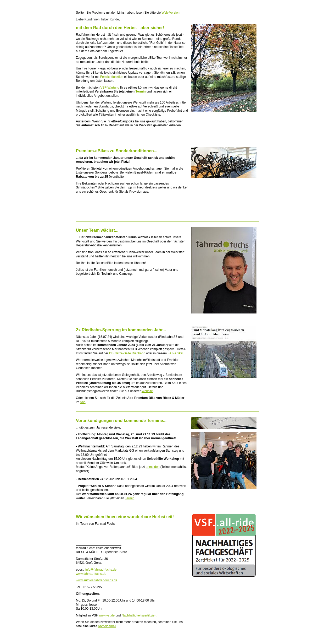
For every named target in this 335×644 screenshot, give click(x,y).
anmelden (153, 467)
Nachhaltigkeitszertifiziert (138, 615)
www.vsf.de (107, 615)
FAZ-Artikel (175, 353)
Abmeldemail (107, 626)
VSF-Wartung (110, 88)
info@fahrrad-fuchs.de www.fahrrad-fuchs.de (96, 572)
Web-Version (170, 13)
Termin (140, 91)
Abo (83, 402)
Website (147, 391)
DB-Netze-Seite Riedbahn (127, 353)
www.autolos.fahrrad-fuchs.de (97, 580)
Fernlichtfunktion (112, 77)
